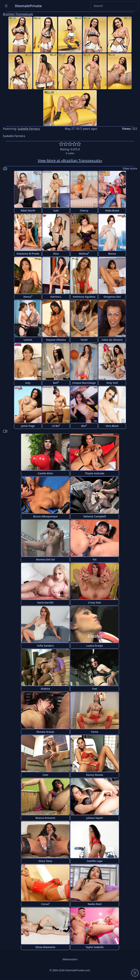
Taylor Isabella (95, 947)
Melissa (84, 253)
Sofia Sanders (45, 646)
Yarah (84, 340)
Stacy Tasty (45, 861)
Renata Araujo (45, 732)
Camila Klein (45, 473)
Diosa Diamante (45, 947)
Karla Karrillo (45, 603)
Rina (56, 254)
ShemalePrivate (28, 6)
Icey (28, 383)
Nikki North (28, 211)
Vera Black (112, 426)
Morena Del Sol (45, 559)
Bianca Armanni (45, 818)
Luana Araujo (95, 646)
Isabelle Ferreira (29, 129)
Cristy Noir (95, 603)
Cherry (84, 211)
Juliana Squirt (95, 818)
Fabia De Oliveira (112, 340)
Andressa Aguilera (84, 297)
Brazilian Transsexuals (18, 14)
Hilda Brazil (112, 211)
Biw (84, 426)
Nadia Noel (95, 904)
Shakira (45, 689)
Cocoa (45, 904)
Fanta (95, 732)
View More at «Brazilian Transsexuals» (70, 161)
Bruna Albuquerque (45, 516)
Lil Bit (56, 426)
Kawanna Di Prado (28, 254)
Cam (45, 775)
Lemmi (28, 340)
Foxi (95, 689)
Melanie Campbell (95, 516)
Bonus (112, 254)
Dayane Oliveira (56, 340)
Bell (56, 383)
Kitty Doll (112, 383)
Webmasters (70, 959)
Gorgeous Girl (112, 297)
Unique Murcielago (84, 383)
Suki (56, 211)
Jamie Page (28, 426)
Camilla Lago (95, 861)
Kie (95, 559)
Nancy (28, 296)
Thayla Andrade (95, 473)
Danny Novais (95, 775)
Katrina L (56, 297)
